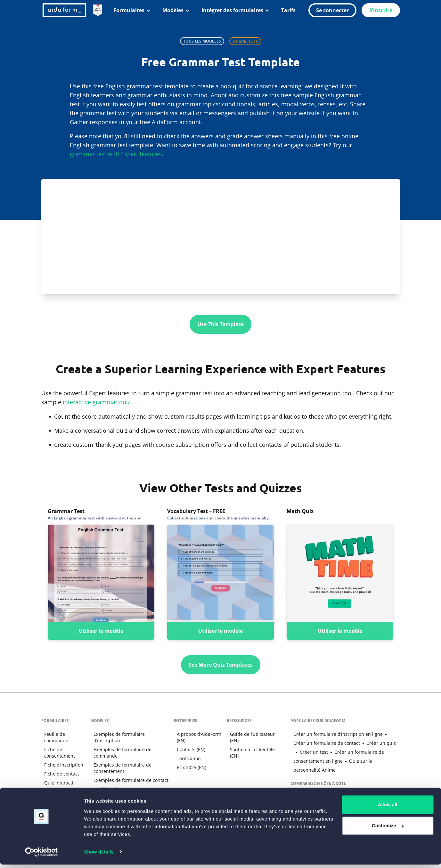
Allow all (388, 808)
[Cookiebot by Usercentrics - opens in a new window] (41, 856)
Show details (99, 855)
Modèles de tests (108, 782)
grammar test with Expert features (116, 154)
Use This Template (220, 324)
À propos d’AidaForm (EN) (196, 737)
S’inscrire (381, 10)
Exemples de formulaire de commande (119, 746)
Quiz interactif (57, 782)
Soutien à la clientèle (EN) (249, 752)
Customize (388, 829)
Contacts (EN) (188, 749)
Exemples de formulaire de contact (127, 773)
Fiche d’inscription (61, 764)
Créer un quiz (365, 743)
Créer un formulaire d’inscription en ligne (335, 734)
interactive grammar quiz (97, 402)
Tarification (186, 758)
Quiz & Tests (245, 41)
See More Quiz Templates (221, 664)
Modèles (173, 10)
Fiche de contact (59, 773)
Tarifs (288, 10)
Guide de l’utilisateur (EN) (249, 737)
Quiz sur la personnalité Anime (348, 761)
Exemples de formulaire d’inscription (130, 734)
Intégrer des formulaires (232, 10)
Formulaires (129, 10)
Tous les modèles (202, 41)
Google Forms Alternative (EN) (322, 788)
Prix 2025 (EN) (189, 767)
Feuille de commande (53, 737)
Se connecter (332, 10)
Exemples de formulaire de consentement (119, 761)
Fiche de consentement (57, 752)
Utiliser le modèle (101, 631)
